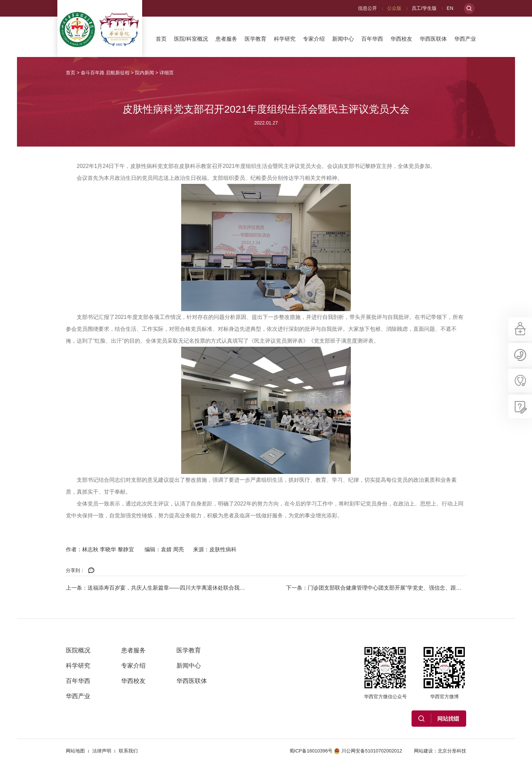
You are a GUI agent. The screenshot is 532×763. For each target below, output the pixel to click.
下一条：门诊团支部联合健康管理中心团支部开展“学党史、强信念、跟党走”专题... (376, 588)
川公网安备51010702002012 (368, 751)
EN (450, 8)
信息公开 (367, 8)
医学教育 (255, 39)
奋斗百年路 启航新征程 (105, 73)
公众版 (394, 8)
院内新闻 (145, 73)
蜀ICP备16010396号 (311, 751)
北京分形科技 (452, 751)
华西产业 (465, 39)
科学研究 (285, 39)
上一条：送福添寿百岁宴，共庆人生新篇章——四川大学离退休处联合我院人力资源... (156, 588)
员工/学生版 (424, 8)
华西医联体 (433, 39)
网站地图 (75, 751)
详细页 (167, 73)
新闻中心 (343, 39)
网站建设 (423, 751)
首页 (161, 39)
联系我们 (128, 751)
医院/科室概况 (191, 39)
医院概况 (78, 650)
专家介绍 (314, 39)
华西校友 (401, 39)
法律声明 (102, 751)
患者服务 (226, 39)
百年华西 (372, 39)
